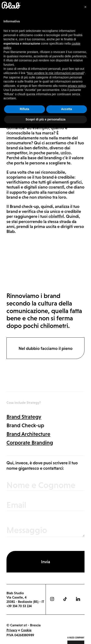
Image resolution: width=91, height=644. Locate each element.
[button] (85, 523)
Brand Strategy (24, 417)
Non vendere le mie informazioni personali (55, 589)
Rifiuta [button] (24, 625)
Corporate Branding (30, 443)
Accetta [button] (66, 625)
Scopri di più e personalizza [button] (45, 635)
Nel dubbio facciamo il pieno (46, 348)
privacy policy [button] (77, 602)
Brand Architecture (28, 434)
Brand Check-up (25, 425)
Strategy (14, 45)
